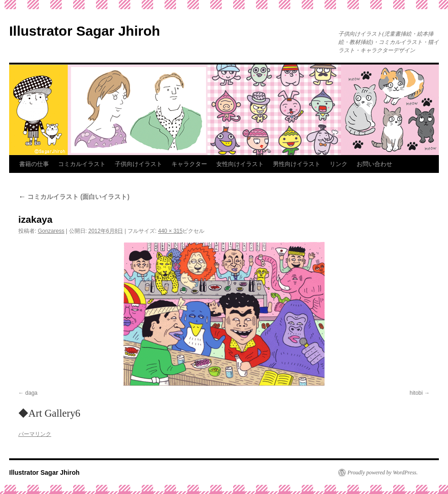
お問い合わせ (374, 164)
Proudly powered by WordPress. (383, 473)
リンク (339, 164)
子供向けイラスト (139, 164)
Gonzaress (51, 231)
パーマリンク (35, 434)
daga (31, 393)
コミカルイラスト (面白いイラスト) (74, 197)
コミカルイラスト (82, 164)
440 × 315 (171, 231)
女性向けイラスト (240, 164)
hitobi (416, 393)
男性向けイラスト (297, 164)
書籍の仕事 (34, 164)
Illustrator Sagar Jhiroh (85, 31)
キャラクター (189, 164)
